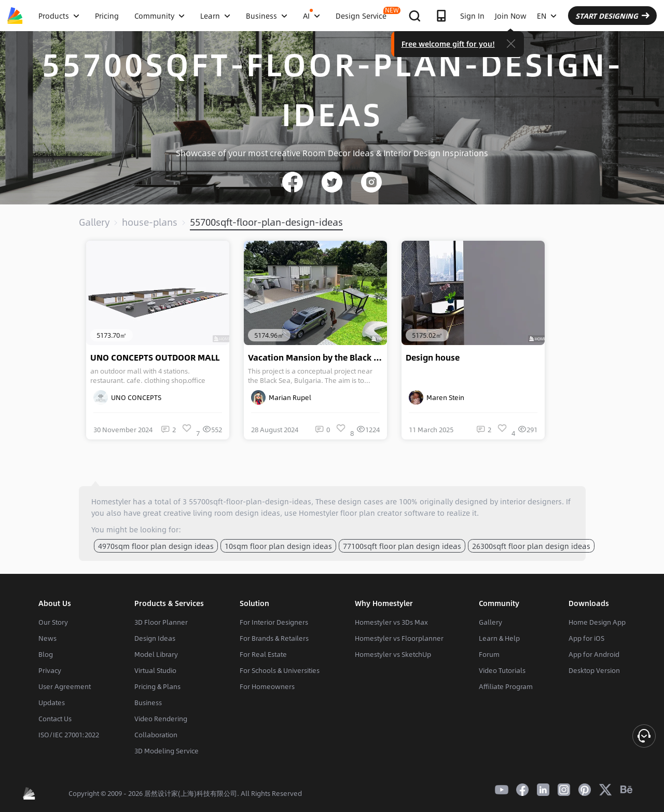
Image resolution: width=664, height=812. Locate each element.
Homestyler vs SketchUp (393, 654)
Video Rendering (161, 719)
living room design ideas (237, 513)
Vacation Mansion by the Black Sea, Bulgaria (317, 357)
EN (547, 16)
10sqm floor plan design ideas (278, 546)
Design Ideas (155, 638)
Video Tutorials (502, 670)
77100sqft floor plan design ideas (402, 546)
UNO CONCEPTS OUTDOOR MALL (155, 357)
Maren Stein (437, 397)
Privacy (50, 670)
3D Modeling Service (167, 751)
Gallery (94, 222)
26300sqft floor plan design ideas (531, 546)
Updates (52, 703)
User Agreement (65, 686)
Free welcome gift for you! (448, 44)
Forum (489, 654)
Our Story (53, 622)
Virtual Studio (155, 670)
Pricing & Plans (157, 686)
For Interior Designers (274, 622)
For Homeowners (267, 686)
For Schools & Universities (280, 670)
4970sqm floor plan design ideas (156, 546)
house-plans (150, 222)
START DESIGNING (612, 16)
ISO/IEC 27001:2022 (69, 735)
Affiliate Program (506, 686)
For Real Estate (263, 654)
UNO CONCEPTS (127, 397)
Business (148, 703)
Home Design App (597, 622)
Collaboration (156, 735)
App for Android (594, 654)
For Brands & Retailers (274, 638)
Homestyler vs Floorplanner (399, 638)
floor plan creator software (388, 513)
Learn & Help (499, 638)
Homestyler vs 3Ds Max (391, 622)
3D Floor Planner (161, 622)
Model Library (156, 654)
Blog (46, 654)
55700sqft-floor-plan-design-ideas (266, 222)
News (47, 638)
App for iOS (586, 638)
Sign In (472, 16)
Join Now (511, 16)
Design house (433, 357)
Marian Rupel (281, 397)
